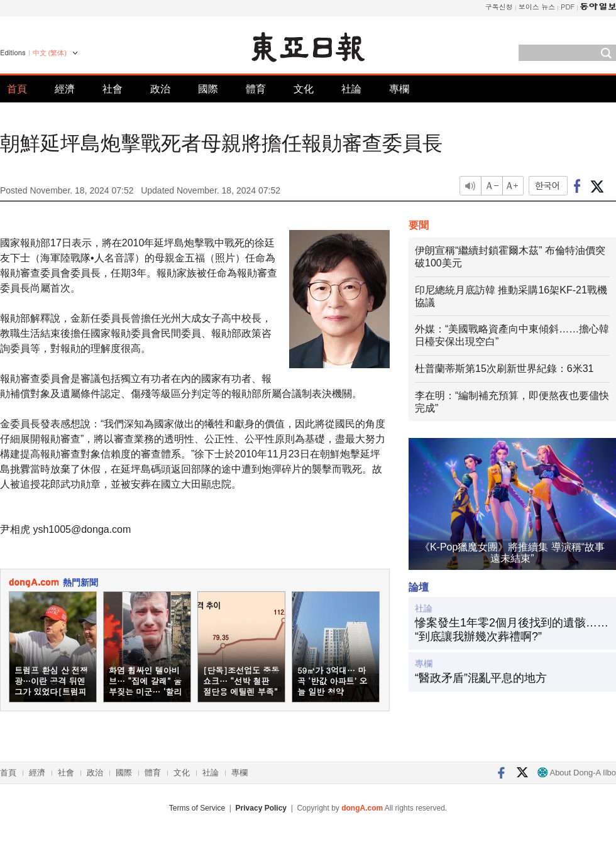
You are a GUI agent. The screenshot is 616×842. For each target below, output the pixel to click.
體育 (256, 89)
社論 (351, 89)
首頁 (17, 89)
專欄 (399, 89)
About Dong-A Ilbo (577, 773)
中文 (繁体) (50, 53)
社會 (113, 89)
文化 (304, 89)
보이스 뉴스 (537, 7)
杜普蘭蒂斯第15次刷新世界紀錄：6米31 (504, 369)
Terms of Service (197, 808)
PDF (568, 7)
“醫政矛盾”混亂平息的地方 (481, 678)
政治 (160, 89)
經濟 (65, 89)
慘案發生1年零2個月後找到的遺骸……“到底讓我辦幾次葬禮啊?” (512, 630)
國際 (208, 89)
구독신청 (499, 7)
